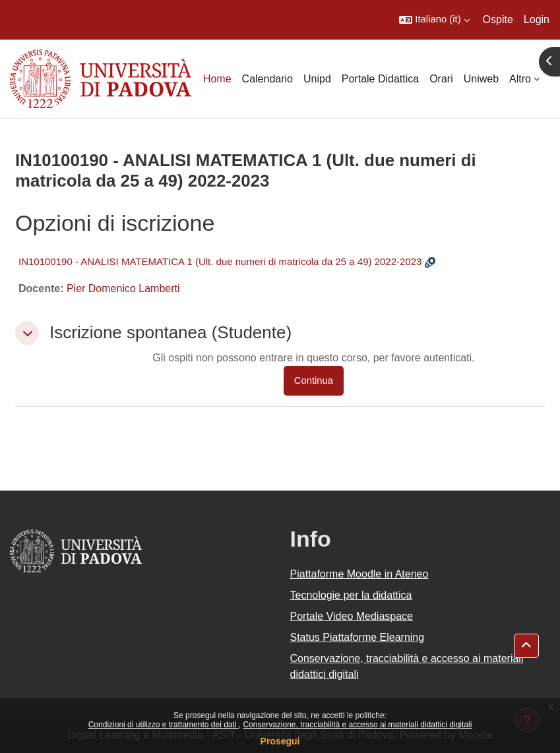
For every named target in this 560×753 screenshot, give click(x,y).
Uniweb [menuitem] (481, 79)
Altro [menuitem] (520, 79)
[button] (434, 20)
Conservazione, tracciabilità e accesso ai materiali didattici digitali (357, 725)
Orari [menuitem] (441, 79)
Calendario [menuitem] (267, 79)
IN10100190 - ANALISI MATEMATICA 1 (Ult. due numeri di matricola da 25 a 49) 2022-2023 (220, 261)
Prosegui (280, 741)
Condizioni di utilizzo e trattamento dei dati (164, 725)
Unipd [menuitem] (317, 79)
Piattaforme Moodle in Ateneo (359, 574)
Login (537, 19)
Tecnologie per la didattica (351, 595)
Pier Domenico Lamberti (123, 288)
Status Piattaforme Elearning (358, 637)
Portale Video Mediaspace (352, 616)
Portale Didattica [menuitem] (380, 79)
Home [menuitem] (217, 79)
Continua (314, 380)
